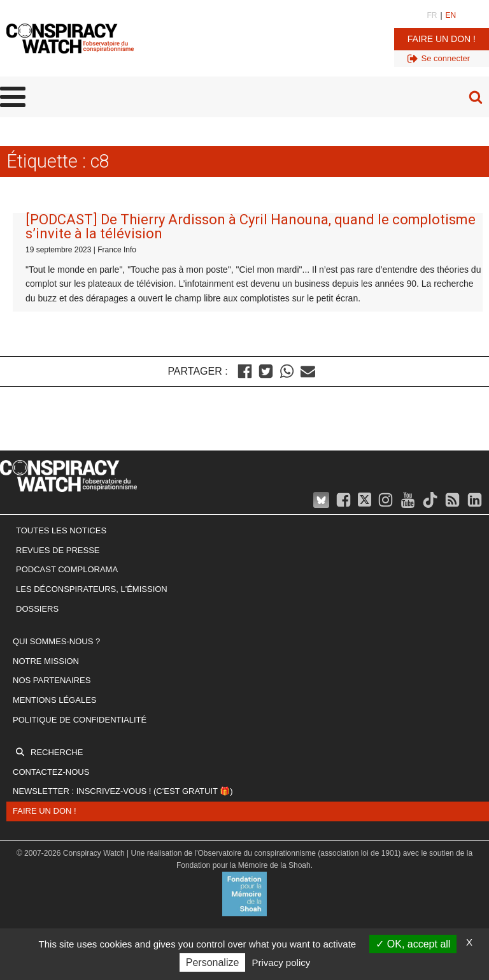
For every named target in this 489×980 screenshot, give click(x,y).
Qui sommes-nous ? (56, 641)
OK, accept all (413, 944)
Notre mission (46, 661)
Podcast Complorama (67, 569)
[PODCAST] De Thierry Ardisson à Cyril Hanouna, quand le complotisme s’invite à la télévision (251, 227)
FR (432, 15)
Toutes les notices (61, 530)
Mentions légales (54, 700)
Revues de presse (58, 550)
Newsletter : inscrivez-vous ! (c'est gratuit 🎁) (123, 791)
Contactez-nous (51, 772)
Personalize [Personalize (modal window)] (213, 962)
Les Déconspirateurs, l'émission (92, 589)
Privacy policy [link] (281, 962)
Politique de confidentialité (80, 720)
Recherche (57, 752)
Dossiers (37, 609)
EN (451, 15)
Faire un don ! (442, 39)
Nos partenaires (52, 680)
